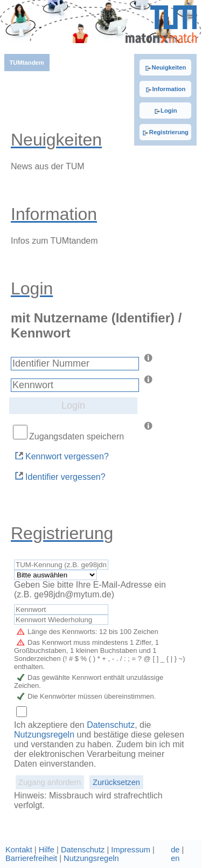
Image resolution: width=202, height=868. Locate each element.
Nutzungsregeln (46, 735)
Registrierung (165, 132)
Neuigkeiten (165, 67)
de (175, 850)
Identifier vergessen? (60, 476)
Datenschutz (111, 725)
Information (165, 89)
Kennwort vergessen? (61, 456)
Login (166, 111)
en (175, 858)
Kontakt (19, 850)
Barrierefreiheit (31, 858)
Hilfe (47, 850)
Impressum (130, 850)
